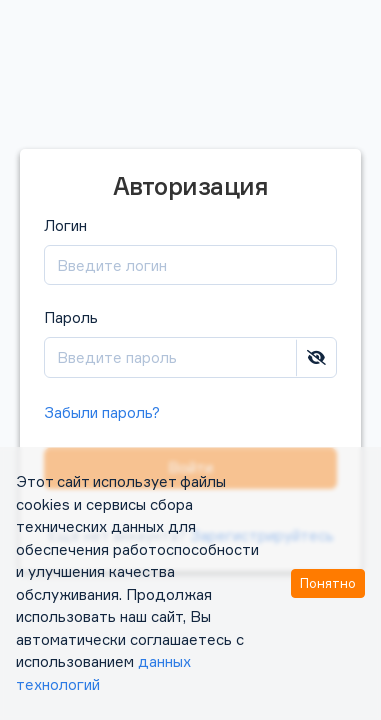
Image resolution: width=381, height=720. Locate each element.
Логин (190, 251)
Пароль (190, 343)
